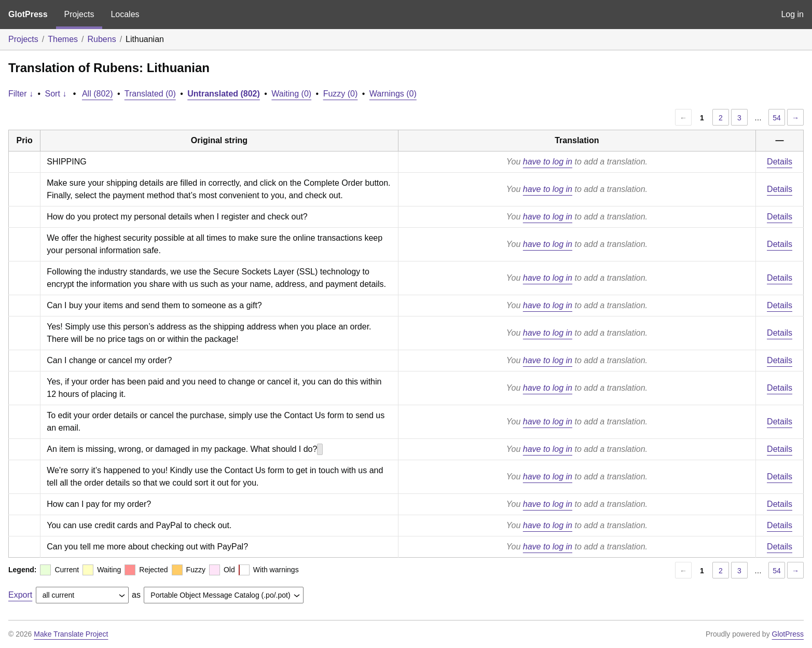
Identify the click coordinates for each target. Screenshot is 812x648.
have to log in (548, 162)
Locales (125, 14)
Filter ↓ (21, 94)
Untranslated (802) (224, 94)
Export (20, 595)
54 (777, 118)
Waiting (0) (291, 94)
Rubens (102, 39)
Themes (63, 39)
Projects (79, 14)
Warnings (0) (393, 94)
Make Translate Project (71, 634)
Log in (792, 14)
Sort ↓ (56, 94)
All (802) (98, 94)
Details (780, 162)
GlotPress (28, 14)
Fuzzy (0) (341, 94)
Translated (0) (150, 94)
